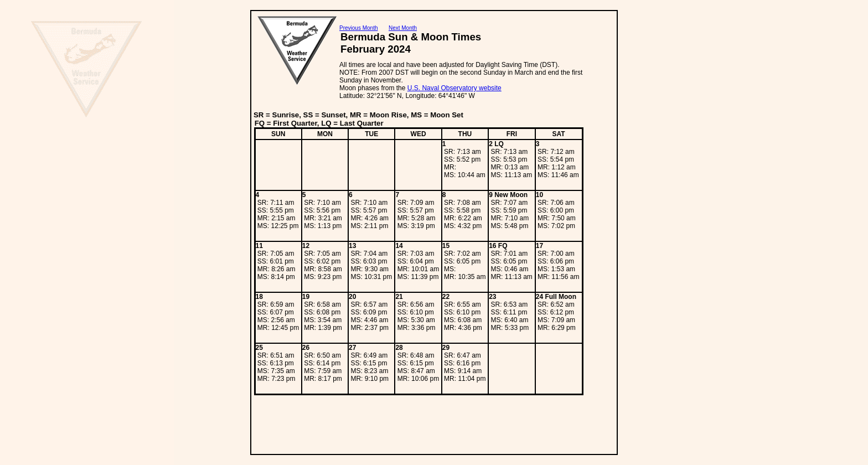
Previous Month (358, 28)
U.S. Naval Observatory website (454, 88)
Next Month (403, 28)
